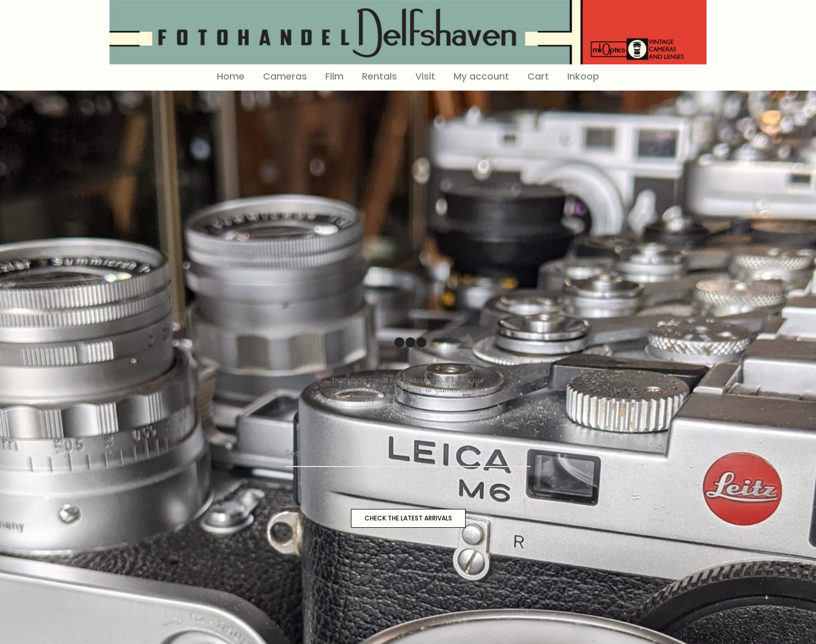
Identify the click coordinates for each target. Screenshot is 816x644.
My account (481, 76)
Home (231, 76)
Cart (538, 76)
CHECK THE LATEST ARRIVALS (408, 518)
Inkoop (583, 76)
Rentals (379, 76)
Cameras (285, 76)
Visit (425, 76)
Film (334, 76)
